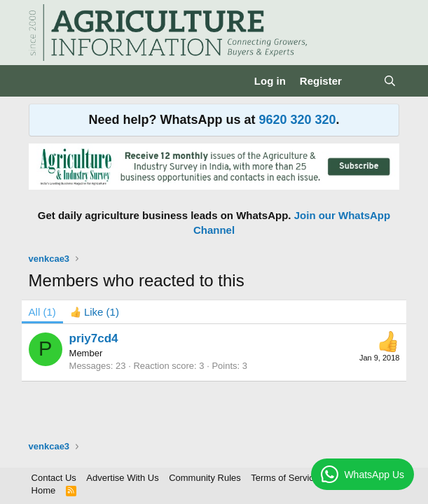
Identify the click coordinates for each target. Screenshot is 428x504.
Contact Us (54, 478)
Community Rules (205, 478)
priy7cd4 (94, 338)
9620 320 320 (297, 120)
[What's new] (363, 81)
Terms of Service (285, 478)
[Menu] (41, 81)
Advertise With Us (122, 478)
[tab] (95, 312)
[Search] (390, 81)
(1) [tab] (42, 312)
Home (44, 490)
